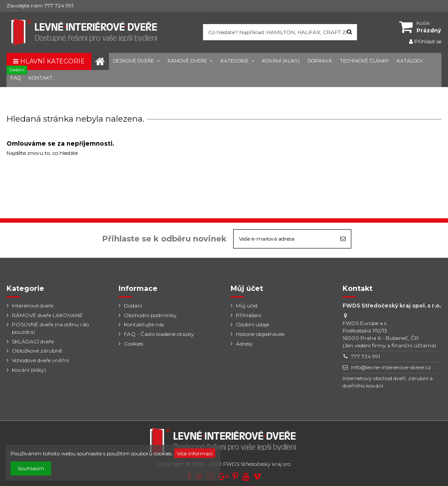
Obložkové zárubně (37, 351)
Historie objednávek (260, 334)
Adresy (244, 344)
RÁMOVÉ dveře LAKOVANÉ (47, 315)
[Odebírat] (343, 239)
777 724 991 (366, 356)
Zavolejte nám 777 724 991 (40, 5)
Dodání (133, 306)
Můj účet (247, 306)
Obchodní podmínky (150, 315)
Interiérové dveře (33, 306)
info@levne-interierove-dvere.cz (391, 367)
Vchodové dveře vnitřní (40, 360)
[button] (136, 61)
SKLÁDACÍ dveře (33, 341)
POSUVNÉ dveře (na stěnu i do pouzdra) (50, 328)
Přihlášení (248, 315)
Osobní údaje (252, 324)
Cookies (133, 344)
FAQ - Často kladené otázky (159, 334)
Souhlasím (31, 468)
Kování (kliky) (29, 370)
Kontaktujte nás (144, 324)
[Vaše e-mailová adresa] (284, 239)
